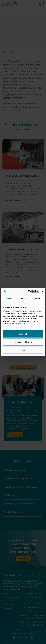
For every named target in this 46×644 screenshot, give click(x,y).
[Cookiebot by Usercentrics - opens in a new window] (29, 292)
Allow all (23, 334)
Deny (23, 350)
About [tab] (38, 299)
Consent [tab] (8, 299)
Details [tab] (23, 299)
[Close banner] (42, 292)
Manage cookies (23, 342)
